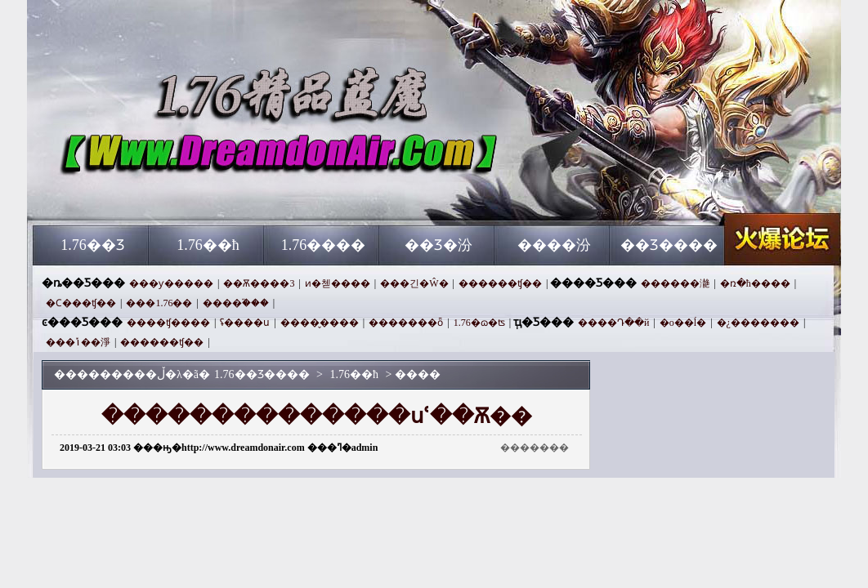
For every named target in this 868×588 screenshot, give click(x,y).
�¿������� (758, 323)
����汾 (554, 245)
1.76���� (324, 245)
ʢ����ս (245, 323)
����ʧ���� (168, 323)
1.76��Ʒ (93, 245)
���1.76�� (159, 303)
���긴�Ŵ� (414, 283)
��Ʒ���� (669, 245)
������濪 (675, 283)
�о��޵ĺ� (683, 323)
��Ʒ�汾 (438, 245)
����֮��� (236, 303)
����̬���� (320, 323)
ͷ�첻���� (338, 283)
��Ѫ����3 (259, 283)
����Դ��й (613, 323)
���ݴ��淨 (78, 342)
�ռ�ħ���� (755, 283)
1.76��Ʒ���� (190, 196)
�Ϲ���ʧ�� (81, 303)
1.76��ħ (208, 245)
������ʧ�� (500, 283)
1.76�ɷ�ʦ (479, 323)
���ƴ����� (171, 283)
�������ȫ (406, 323)
